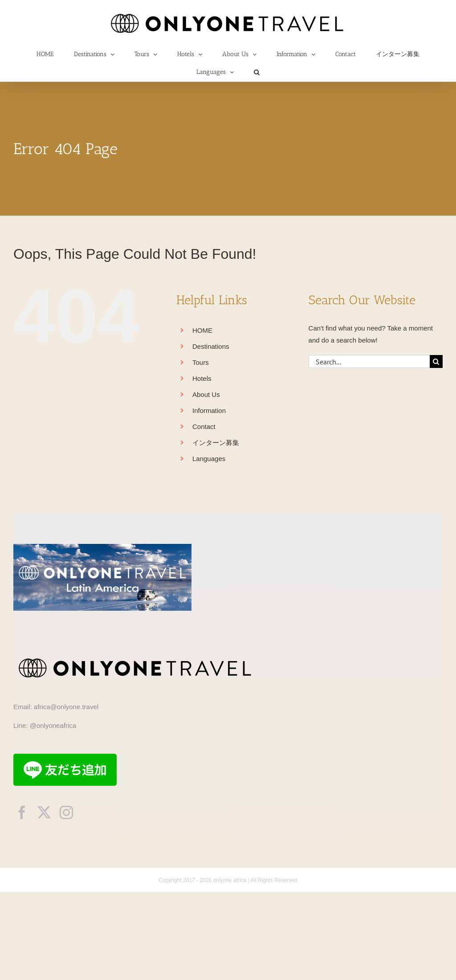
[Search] (436, 361)
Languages (209, 459)
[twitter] (44, 813)
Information (209, 410)
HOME (202, 330)
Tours (201, 362)
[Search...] (369, 361)
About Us (206, 394)
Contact (204, 427)
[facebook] (22, 813)
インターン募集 (216, 443)
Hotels (202, 378)
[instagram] (66, 813)
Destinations (211, 346)
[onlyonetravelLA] (102, 547)
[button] (257, 72)
